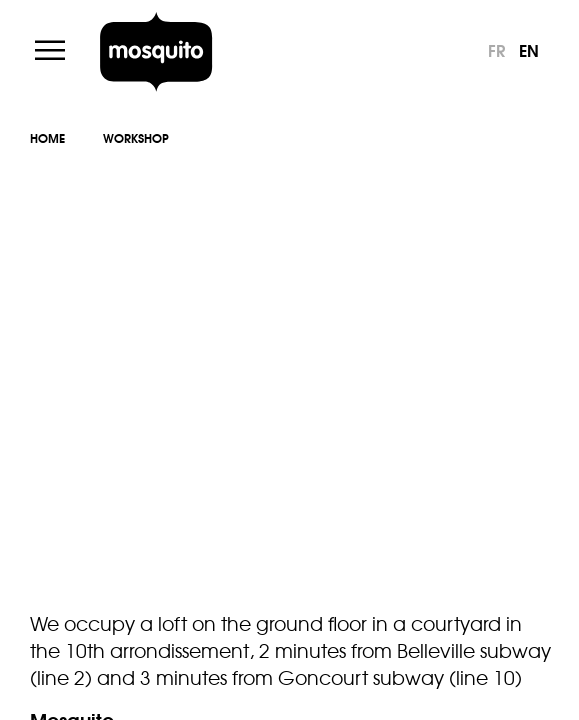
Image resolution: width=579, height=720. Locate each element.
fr (496, 49)
